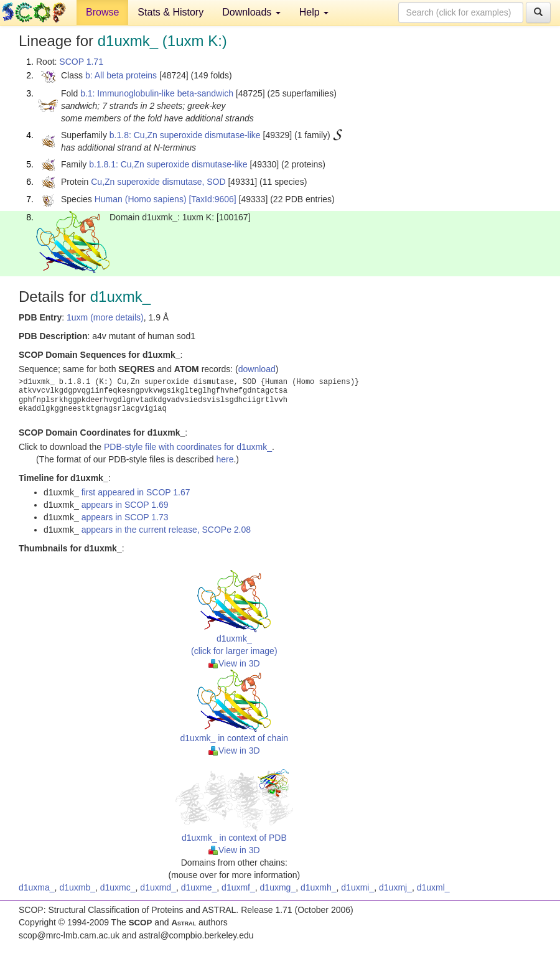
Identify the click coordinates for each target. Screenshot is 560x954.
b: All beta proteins (121, 75)
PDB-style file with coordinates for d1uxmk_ (188, 447)
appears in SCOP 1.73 (125, 517)
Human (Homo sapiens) (141, 199)
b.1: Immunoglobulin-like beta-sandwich (157, 93)
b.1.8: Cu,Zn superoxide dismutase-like (185, 135)
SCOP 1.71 (81, 62)
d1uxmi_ (357, 887)
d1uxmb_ (77, 887)
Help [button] (314, 12)
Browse (102, 12)
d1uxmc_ (118, 887)
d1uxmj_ (395, 887)
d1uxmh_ (319, 887)
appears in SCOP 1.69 (125, 505)
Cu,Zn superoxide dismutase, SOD (158, 182)
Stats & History (170, 12)
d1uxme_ (199, 887)
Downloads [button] (251, 12)
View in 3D (234, 663)
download (257, 369)
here (225, 459)
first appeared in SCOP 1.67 (136, 492)
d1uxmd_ (158, 887)
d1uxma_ (37, 887)
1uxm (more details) (105, 317)
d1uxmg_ (278, 887)
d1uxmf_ (238, 887)
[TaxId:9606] (212, 199)
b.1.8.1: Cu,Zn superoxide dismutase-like (168, 164)
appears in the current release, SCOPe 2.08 (166, 530)
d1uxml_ (433, 887)
